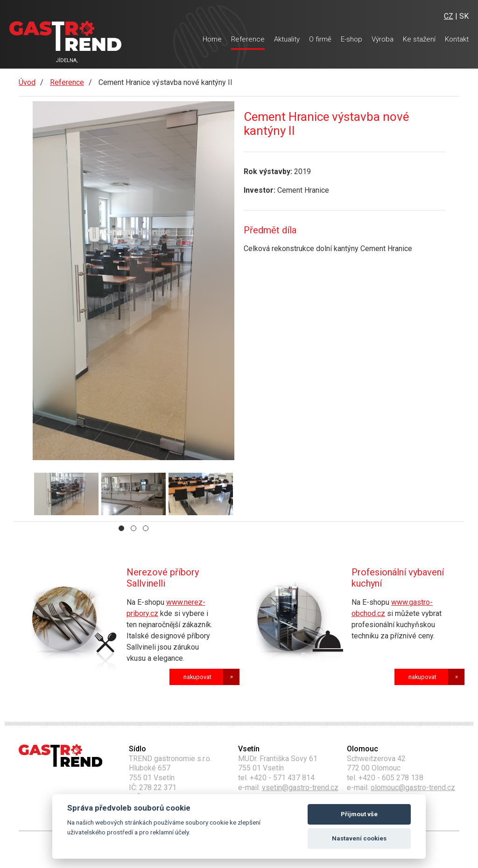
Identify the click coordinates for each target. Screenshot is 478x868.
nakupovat (197, 677)
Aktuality (287, 39)
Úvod (27, 82)
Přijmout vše (359, 814)
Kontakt (457, 39)
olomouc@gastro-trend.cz (413, 787)
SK (464, 16)
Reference (248, 39)
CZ (449, 16)
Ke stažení (419, 39)
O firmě (320, 39)
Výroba (383, 39)
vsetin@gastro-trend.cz (300, 787)
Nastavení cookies (359, 838)
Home (212, 39)
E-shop (351, 39)
